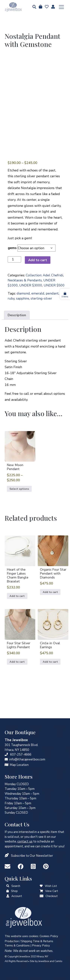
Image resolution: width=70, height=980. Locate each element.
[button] (33, 7)
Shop (14, 891)
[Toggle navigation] (61, 7)
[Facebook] (21, 867)
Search (16, 886)
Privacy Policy (41, 946)
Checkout (52, 896)
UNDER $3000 (31, 285)
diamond (23, 293)
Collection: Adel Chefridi (44, 275)
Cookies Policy (49, 936)
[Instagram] (34, 867)
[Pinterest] (46, 867)
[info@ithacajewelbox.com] (6, 759)
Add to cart (38, 260)
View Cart (52, 891)
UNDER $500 (54, 285)
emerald (38, 293)
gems (12, 248)
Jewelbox (44, 961)
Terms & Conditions (17, 946)
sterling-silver (41, 298)
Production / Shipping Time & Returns (29, 941)
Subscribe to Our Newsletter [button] (32, 856)
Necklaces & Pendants (25, 280)
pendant (52, 293)
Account (17, 896)
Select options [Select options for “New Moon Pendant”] (19, 489)
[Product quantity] (14, 259)
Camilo (58, 961)
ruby (11, 298)
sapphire (23, 298)
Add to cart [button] (17, 596)
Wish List (51, 886)
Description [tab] (17, 315)
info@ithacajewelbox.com (27, 759)
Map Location (19, 765)
